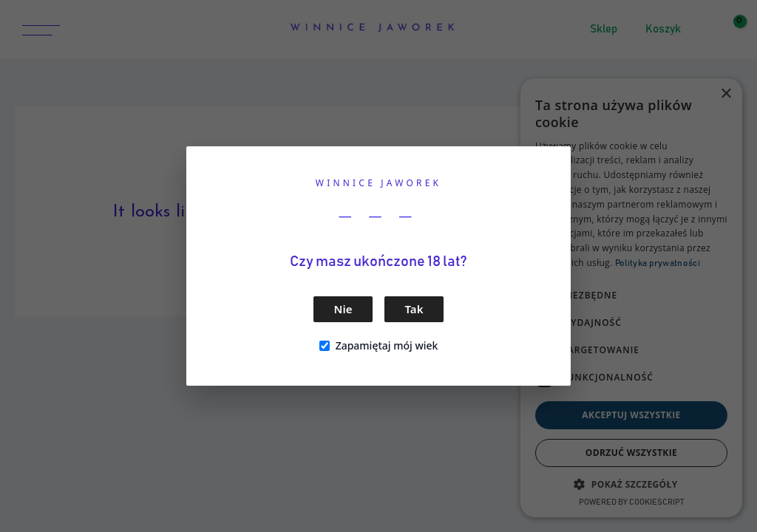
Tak (414, 309)
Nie (343, 309)
